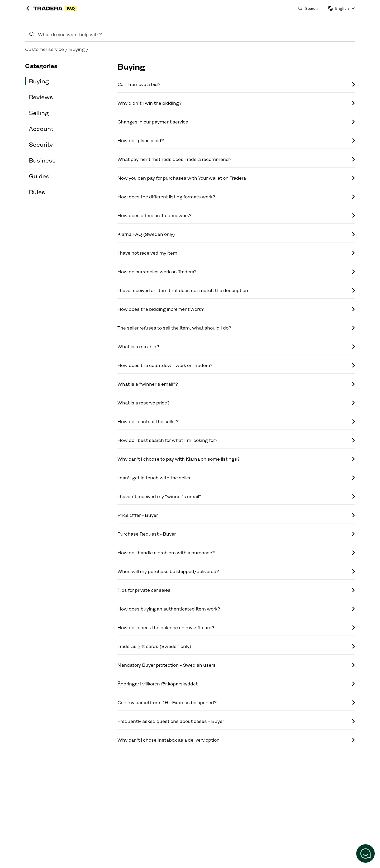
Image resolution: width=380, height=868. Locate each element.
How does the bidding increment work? (236, 309)
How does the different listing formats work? (236, 197)
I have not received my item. (236, 253)
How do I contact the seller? (236, 422)
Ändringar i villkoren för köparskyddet (236, 684)
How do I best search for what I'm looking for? (236, 440)
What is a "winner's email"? (236, 384)
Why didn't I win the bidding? (236, 103)
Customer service (44, 49)
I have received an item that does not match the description (236, 290)
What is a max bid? (236, 347)
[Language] (342, 8)
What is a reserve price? (236, 403)
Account (41, 129)
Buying (39, 81)
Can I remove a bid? (236, 84)
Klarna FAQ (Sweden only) (236, 234)
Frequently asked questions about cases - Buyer (236, 721)
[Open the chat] (365, 853)
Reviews (41, 97)
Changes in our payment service (236, 122)
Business (42, 160)
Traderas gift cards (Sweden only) (236, 646)
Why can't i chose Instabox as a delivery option (236, 740)
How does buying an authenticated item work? (236, 609)
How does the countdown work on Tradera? (236, 365)
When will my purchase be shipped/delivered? (236, 571)
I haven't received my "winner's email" (236, 497)
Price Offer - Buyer (236, 515)
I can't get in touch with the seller (236, 478)
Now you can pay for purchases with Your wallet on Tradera (236, 178)
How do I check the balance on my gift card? (236, 628)
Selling (39, 113)
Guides (39, 176)
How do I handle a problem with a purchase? (236, 553)
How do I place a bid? (236, 141)
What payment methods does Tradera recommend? (236, 159)
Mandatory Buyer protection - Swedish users (236, 665)
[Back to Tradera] (28, 9)
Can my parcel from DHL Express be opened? (236, 703)
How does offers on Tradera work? (236, 216)
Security (41, 145)
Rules (37, 192)
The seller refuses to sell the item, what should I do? (236, 328)
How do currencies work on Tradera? (236, 272)
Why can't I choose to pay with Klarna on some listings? (236, 459)
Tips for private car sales (236, 590)
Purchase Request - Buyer (236, 534)
